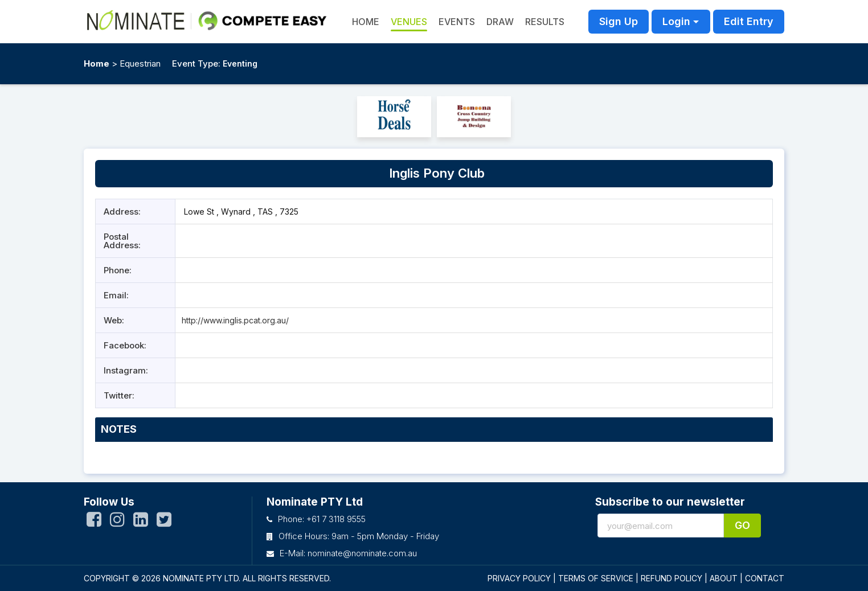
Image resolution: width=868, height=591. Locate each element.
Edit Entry (749, 21)
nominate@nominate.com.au (362, 553)
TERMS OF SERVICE (596, 578)
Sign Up (619, 21)
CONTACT (765, 578)
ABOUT (724, 578)
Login (676, 21)
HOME (366, 22)
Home (97, 63)
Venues (409, 22)
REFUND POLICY (672, 578)
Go (742, 525)
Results (545, 22)
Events (457, 22)
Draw (500, 22)
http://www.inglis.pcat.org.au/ (235, 320)
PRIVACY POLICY (519, 578)
